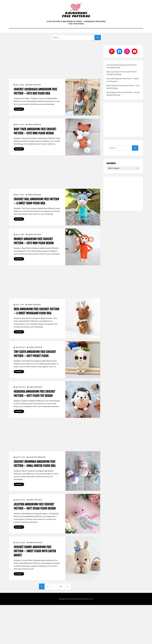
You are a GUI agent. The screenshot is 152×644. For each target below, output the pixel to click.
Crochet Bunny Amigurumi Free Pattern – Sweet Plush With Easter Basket (35, 558)
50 (63, 593)
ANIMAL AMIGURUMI (34, 90)
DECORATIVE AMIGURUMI (37, 463)
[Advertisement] (55, 66)
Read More (19, 115)
